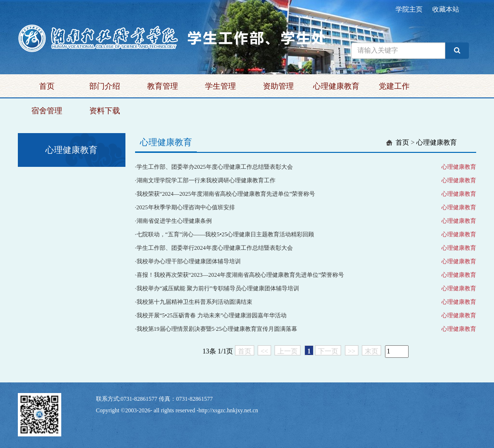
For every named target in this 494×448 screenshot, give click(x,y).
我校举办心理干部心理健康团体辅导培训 (189, 261)
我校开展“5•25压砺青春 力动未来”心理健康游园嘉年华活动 (212, 315)
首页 (47, 86)
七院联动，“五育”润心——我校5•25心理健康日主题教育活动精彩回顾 (226, 234)
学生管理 (220, 86)
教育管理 (163, 86)
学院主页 (409, 9)
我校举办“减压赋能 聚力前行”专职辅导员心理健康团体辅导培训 (218, 288)
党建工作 (394, 86)
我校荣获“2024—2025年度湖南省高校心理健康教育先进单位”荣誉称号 (226, 194)
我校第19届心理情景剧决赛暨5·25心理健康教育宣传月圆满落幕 (217, 329)
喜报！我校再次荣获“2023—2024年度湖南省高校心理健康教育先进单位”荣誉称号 (240, 275)
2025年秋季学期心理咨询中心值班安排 (186, 207)
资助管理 (278, 86)
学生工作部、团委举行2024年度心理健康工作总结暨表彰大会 (215, 248)
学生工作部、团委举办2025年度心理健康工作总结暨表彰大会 (215, 167)
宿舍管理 (47, 111)
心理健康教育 (336, 86)
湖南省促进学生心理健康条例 (174, 221)
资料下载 (105, 111)
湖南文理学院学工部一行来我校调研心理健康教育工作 (206, 180)
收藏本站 (446, 9)
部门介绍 (105, 86)
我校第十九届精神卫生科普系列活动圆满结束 (194, 302)
